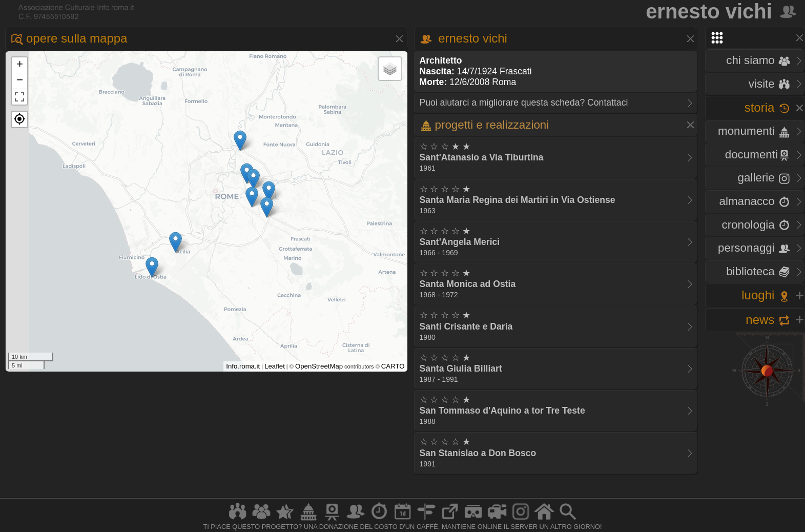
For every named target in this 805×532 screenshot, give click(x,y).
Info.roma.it (243, 366)
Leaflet (275, 366)
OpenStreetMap (319, 366)
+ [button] (20, 65)
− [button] (20, 81)
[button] (19, 119)
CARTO (393, 366)
